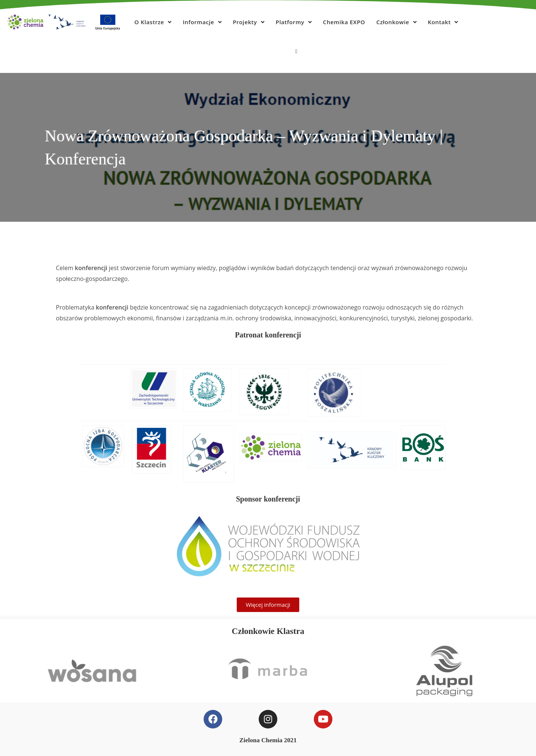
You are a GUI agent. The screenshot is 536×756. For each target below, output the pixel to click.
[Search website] (296, 51)
